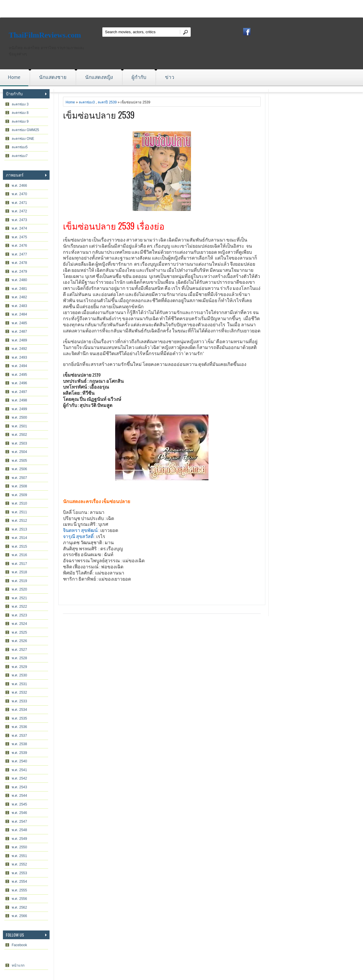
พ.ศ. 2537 (19, 736)
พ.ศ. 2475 (19, 237)
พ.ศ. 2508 (19, 486)
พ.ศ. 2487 (19, 332)
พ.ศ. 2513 (19, 529)
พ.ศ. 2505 (19, 461)
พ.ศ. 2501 (19, 426)
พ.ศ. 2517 (19, 564)
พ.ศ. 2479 (19, 272)
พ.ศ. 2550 (19, 847)
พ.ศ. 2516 (19, 555)
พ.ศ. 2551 (19, 856)
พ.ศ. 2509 (19, 495)
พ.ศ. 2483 (19, 306)
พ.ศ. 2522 (19, 607)
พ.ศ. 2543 (19, 787)
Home (14, 77)
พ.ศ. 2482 (19, 297)
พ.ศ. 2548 (19, 830)
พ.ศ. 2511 (19, 512)
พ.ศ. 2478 (19, 263)
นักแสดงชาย (53, 77)
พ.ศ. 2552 (19, 864)
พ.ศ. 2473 (19, 220)
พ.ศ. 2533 (19, 701)
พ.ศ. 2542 (19, 778)
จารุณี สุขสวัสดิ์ (78, 536)
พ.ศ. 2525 (19, 632)
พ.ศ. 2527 (19, 650)
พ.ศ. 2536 (19, 727)
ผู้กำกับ (139, 77)
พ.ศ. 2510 (19, 503)
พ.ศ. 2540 (19, 761)
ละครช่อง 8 (20, 113)
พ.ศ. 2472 (19, 211)
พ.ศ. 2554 (19, 882)
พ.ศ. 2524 (19, 624)
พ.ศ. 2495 (19, 375)
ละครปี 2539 (107, 102)
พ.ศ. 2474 (19, 228)
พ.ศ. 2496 (19, 383)
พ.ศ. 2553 (19, 873)
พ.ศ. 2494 (19, 366)
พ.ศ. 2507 (19, 478)
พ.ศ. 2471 (19, 203)
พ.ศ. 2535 (19, 718)
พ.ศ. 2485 (19, 323)
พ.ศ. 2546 (19, 813)
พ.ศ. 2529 (19, 667)
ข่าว (170, 77)
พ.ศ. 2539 (19, 753)
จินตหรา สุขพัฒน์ (80, 530)
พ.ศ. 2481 (19, 289)
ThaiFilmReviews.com (45, 35)
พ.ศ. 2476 (19, 246)
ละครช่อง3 (87, 102)
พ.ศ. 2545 (19, 804)
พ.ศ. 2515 (19, 547)
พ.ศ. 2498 (19, 400)
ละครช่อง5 (20, 147)
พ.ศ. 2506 (19, 469)
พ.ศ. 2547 (19, 822)
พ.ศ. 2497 (19, 392)
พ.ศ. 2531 (19, 684)
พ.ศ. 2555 (19, 890)
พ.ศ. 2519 (19, 581)
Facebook (19, 945)
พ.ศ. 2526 (19, 641)
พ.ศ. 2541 (19, 770)
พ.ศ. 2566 (19, 916)
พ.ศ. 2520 (19, 589)
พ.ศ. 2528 (19, 658)
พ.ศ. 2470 (19, 194)
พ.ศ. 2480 (19, 280)
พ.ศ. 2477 (19, 254)
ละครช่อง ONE (23, 139)
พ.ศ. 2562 (19, 907)
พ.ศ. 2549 (19, 839)
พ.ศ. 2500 (19, 417)
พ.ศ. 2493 (19, 357)
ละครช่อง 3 (20, 104)
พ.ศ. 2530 (19, 675)
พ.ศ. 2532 (19, 692)
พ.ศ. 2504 (19, 452)
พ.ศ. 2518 (19, 572)
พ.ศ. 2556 (19, 899)
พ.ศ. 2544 (19, 796)
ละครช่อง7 (20, 156)
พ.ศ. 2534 (19, 710)
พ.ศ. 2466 (19, 186)
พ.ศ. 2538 (19, 744)
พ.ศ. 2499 (19, 409)
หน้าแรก (18, 965)
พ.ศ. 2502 (19, 435)
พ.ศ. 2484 (19, 314)
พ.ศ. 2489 (19, 340)
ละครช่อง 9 (20, 121)
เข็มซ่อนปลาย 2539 (99, 115)
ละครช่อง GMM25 (25, 130)
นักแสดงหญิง (99, 77)
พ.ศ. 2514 (19, 538)
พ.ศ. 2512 (19, 521)
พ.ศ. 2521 (19, 598)
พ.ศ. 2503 (19, 443)
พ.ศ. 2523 (19, 615)
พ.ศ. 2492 (19, 349)
